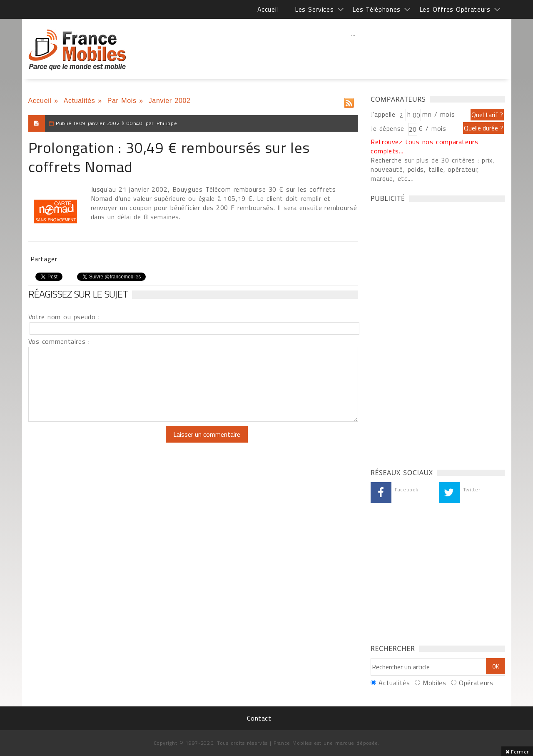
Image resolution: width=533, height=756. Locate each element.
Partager (44, 259)
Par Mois (122, 101)
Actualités (80, 101)
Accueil (268, 9)
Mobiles (434, 683)
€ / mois (432, 128)
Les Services (314, 9)
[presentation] (98, 442)
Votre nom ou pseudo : (64, 317)
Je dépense (389, 128)
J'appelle (383, 114)
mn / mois (438, 114)
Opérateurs (476, 683)
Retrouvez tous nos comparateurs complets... (425, 146)
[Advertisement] (354, 52)
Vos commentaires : (59, 341)
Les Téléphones (376, 9)
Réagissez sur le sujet (78, 294)
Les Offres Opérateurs (455, 9)
